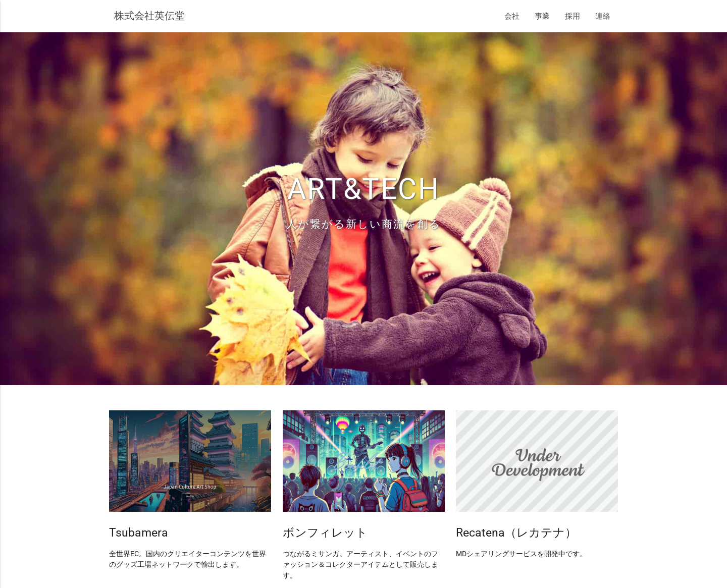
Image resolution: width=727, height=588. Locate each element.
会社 (512, 16)
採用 (573, 16)
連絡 (603, 16)
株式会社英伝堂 (149, 16)
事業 (542, 16)
